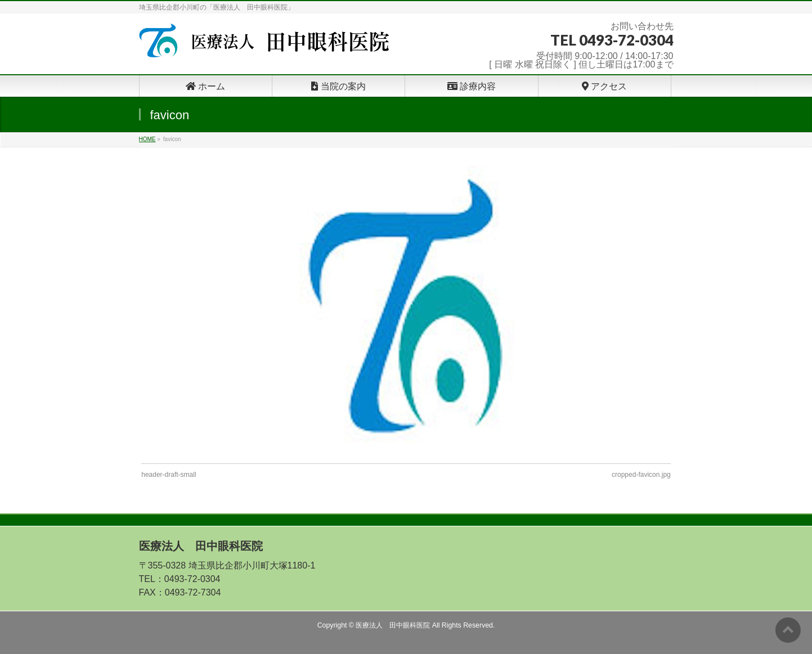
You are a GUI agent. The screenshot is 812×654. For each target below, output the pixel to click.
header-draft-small (169, 475)
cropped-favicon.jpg (641, 475)
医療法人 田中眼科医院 (393, 625)
